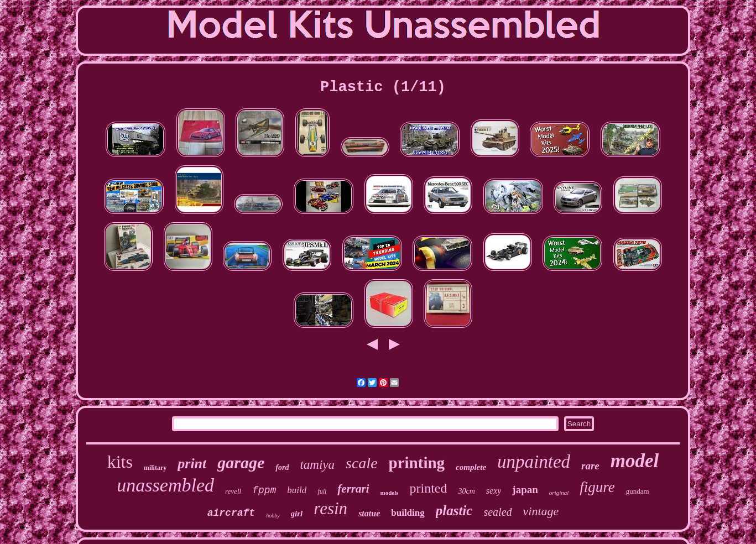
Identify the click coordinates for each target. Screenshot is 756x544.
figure (597, 487)
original (559, 493)
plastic (454, 511)
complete (471, 467)
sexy (494, 491)
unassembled (165, 485)
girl (297, 514)
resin (330, 508)
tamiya (317, 465)
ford (282, 467)
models (389, 493)
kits (120, 462)
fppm (264, 490)
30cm (466, 491)
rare (590, 466)
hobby (273, 516)
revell (233, 491)
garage (241, 462)
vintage (541, 511)
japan (525, 490)
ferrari (353, 489)
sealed (497, 512)
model (635, 461)
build (297, 490)
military (155, 468)
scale (362, 463)
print (192, 464)
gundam (638, 491)
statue (369, 513)
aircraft (231, 513)
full (322, 491)
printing (417, 463)
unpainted (534, 462)
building (408, 513)
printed (428, 488)
